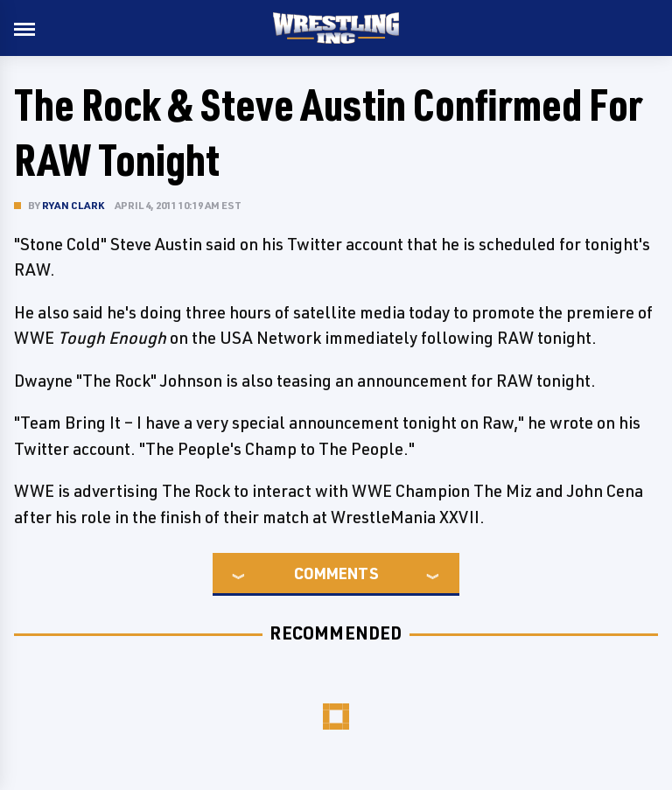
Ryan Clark (73, 205)
